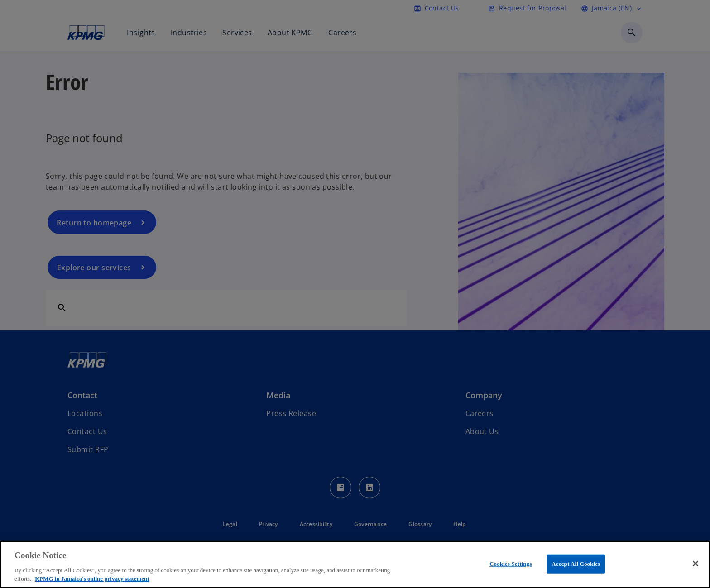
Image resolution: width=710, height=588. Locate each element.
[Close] (696, 564)
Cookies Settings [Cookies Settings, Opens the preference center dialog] (511, 564)
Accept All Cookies (576, 564)
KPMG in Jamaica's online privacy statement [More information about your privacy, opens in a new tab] (92, 579)
